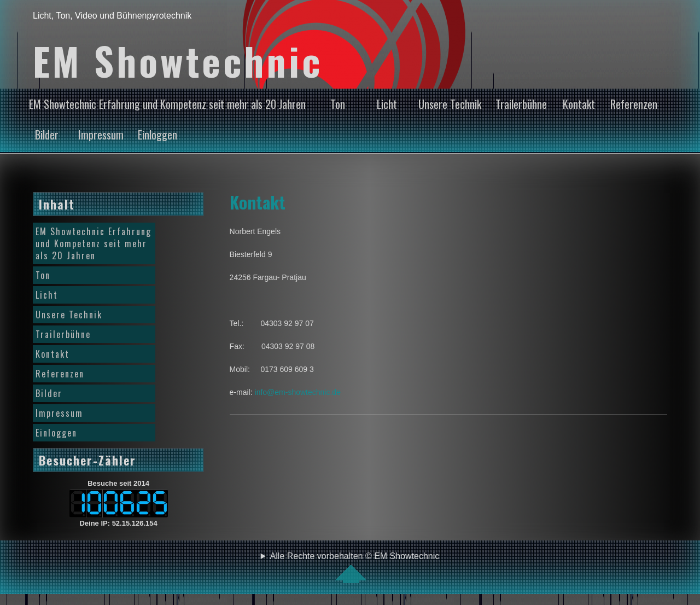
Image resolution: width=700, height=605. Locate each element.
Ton (338, 104)
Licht (387, 104)
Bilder (47, 135)
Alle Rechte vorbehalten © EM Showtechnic (355, 567)
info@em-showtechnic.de (298, 392)
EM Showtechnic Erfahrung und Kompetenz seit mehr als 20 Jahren (167, 104)
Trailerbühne (521, 104)
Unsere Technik (450, 104)
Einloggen (157, 135)
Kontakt (579, 104)
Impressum (101, 135)
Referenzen (634, 104)
